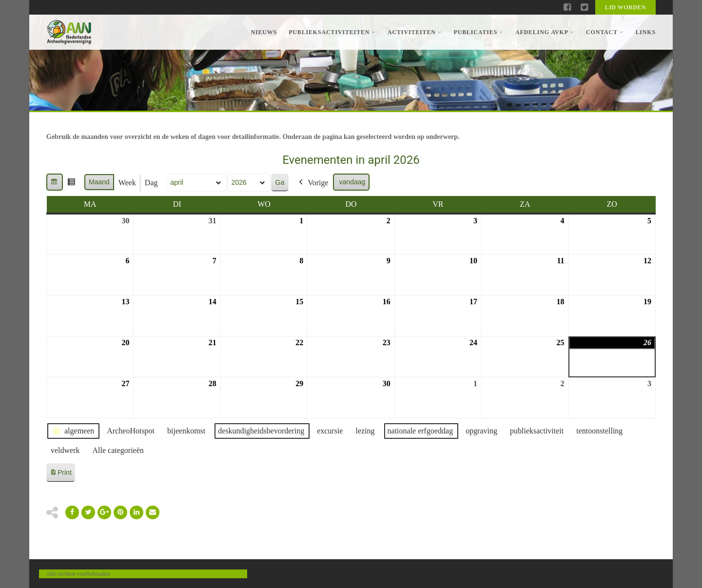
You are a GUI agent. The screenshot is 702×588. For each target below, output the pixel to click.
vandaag (352, 182)
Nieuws (264, 32)
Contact (605, 32)
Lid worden (625, 7)
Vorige (312, 183)
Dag (151, 183)
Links (645, 32)
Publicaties (478, 32)
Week (127, 183)
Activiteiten (415, 32)
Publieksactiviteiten (332, 32)
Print (60, 474)
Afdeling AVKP (545, 32)
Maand (99, 182)
